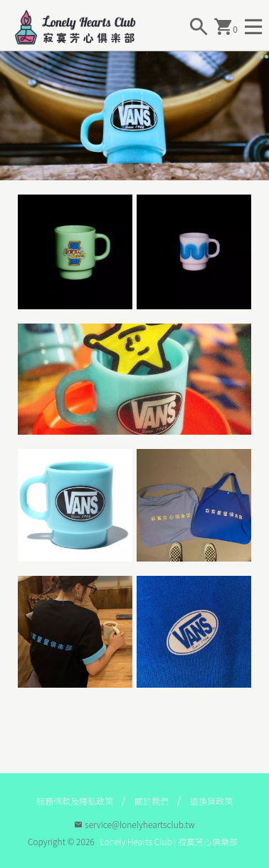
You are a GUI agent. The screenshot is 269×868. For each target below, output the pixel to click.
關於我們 (152, 801)
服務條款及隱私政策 (75, 801)
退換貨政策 (211, 801)
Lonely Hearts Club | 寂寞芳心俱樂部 (169, 841)
